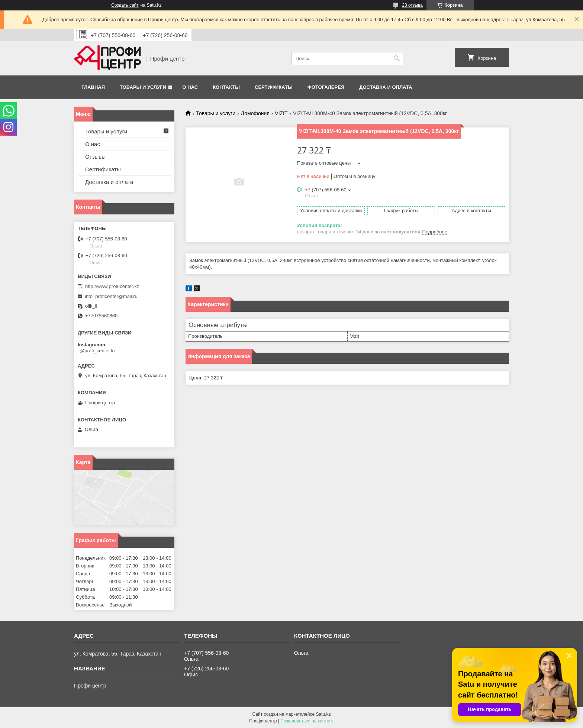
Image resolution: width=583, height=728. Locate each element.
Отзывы (95, 157)
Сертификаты (274, 87)
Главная (93, 87)
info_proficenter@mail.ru (111, 296)
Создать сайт (125, 5)
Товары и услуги (143, 87)
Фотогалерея (326, 87)
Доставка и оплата (386, 87)
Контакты (226, 87)
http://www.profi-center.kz (112, 286)
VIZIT (281, 113)
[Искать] (397, 59)
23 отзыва (412, 5)
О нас (190, 87)
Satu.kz (323, 714)
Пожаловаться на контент (307, 721)
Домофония (255, 113)
